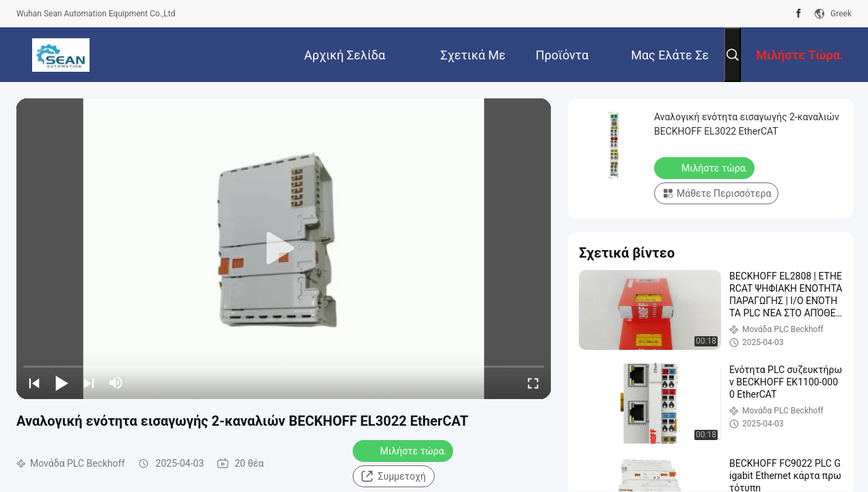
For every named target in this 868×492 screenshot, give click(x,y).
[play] (284, 249)
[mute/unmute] (116, 383)
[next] (89, 383)
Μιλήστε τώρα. (404, 450)
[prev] (34, 383)
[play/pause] (62, 383)
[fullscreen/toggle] (533, 383)
